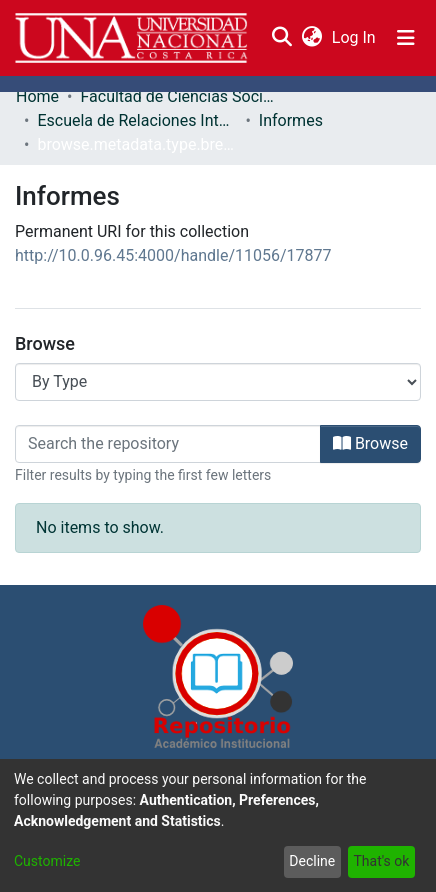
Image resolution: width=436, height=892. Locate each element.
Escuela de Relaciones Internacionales (137, 120)
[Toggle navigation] (406, 38)
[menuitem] (311, 38)
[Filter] (168, 444)
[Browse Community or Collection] (218, 382)
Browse (370, 443)
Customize (47, 861)
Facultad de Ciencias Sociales (180, 96)
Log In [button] (355, 37)
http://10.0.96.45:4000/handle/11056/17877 (173, 255)
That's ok (381, 861)
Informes (291, 120)
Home (37, 96)
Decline (312, 861)
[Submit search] (281, 38)
